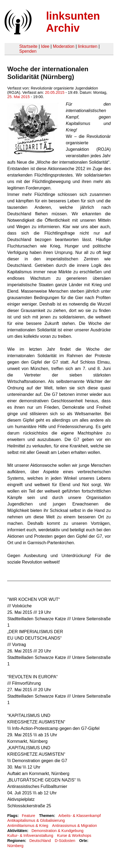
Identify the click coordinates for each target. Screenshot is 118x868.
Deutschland (40, 841)
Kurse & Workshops (74, 835)
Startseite (28, 46)
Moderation (64, 46)
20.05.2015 (55, 92)
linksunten (88, 46)
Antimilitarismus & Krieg (28, 826)
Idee (45, 46)
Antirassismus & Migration (74, 826)
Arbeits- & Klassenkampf (79, 816)
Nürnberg (15, 846)
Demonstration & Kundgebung (58, 831)
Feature (29, 816)
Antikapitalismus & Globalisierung (36, 820)
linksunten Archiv (73, 22)
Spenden (28, 51)
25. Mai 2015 (18, 97)
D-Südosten (65, 841)
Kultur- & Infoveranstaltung (30, 835)
